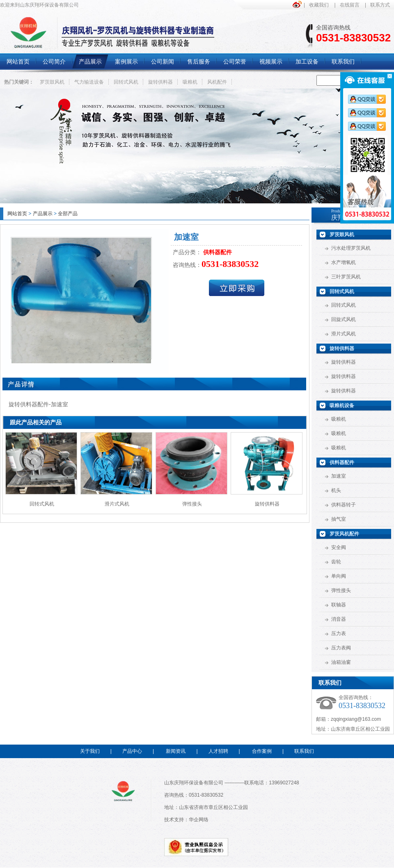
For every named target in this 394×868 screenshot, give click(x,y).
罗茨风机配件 (344, 534)
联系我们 (304, 751)
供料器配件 (342, 462)
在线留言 (350, 5)
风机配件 (217, 82)
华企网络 (199, 820)
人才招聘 (218, 751)
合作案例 (262, 751)
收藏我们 (319, 5)
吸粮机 (190, 82)
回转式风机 (126, 82)
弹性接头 (192, 504)
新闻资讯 (176, 751)
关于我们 (90, 751)
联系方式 (380, 5)
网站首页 (17, 214)
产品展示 (43, 214)
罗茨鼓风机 (52, 82)
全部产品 (68, 214)
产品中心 (132, 751)
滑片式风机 (117, 504)
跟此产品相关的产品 (36, 422)
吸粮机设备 (342, 406)
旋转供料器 (160, 82)
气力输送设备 (89, 82)
